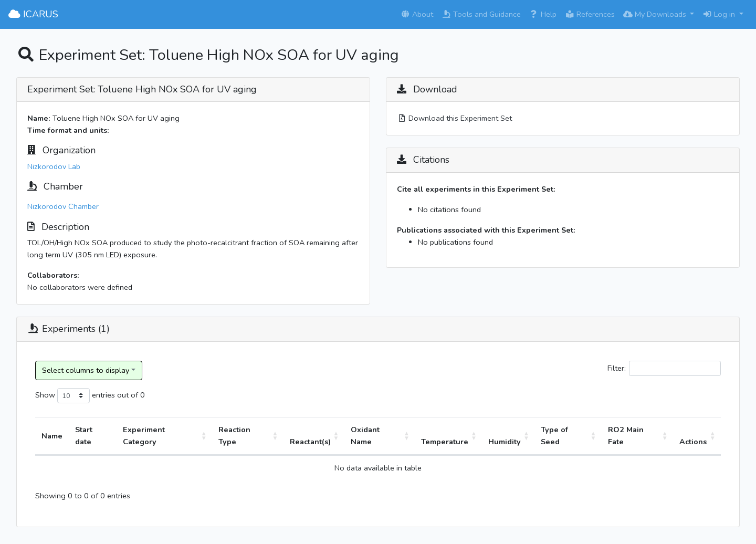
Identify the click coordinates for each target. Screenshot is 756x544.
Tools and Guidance (481, 14)
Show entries (75, 396)
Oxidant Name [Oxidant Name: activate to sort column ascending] (365, 436)
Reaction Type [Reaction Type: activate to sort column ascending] (234, 436)
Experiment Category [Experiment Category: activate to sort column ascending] (144, 436)
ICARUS (33, 14)
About (417, 14)
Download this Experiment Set (454, 118)
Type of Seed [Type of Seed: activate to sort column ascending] (554, 436)
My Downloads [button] (656, 14)
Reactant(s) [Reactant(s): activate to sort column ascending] (310, 442)
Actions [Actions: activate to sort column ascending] (693, 442)
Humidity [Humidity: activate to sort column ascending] (505, 442)
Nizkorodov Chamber (63, 206)
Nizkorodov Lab (54, 166)
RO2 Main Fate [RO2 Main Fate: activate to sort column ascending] (626, 436)
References (590, 14)
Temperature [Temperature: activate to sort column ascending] (445, 442)
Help (543, 14)
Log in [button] (720, 14)
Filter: (664, 368)
